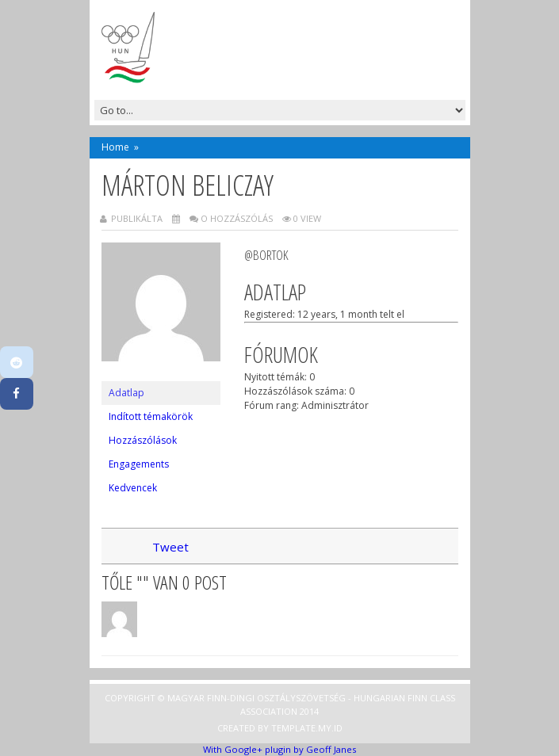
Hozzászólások (143, 440)
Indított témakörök (151, 416)
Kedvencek (133, 488)
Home (115, 147)
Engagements (139, 464)
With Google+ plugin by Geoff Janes (279, 749)
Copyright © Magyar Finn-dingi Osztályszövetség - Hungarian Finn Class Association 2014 (280, 704)
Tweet (170, 547)
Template (293, 728)
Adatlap (126, 393)
